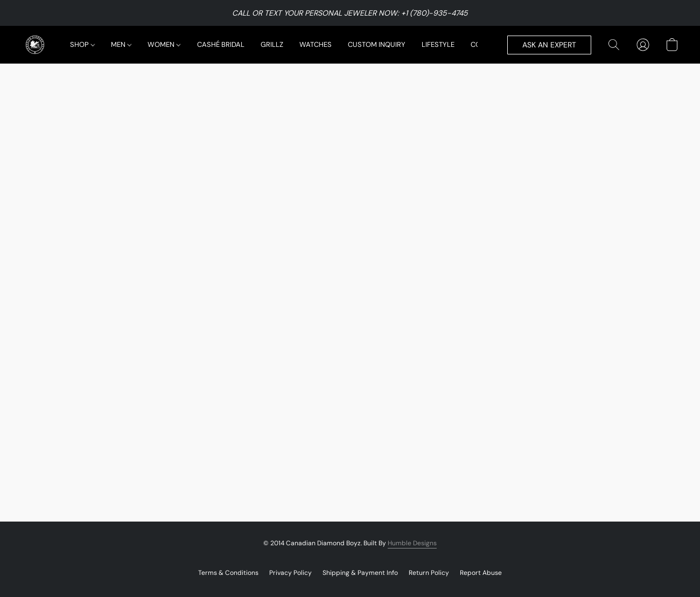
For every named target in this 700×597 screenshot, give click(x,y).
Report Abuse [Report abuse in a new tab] (481, 573)
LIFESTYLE (438, 44)
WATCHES (316, 44)
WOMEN (164, 44)
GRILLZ (272, 44)
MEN (121, 44)
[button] (35, 45)
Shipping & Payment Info (360, 573)
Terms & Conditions (228, 573)
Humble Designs (412, 543)
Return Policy (429, 573)
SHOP (82, 44)
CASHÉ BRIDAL (221, 44)
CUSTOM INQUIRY (377, 44)
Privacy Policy (290, 573)
